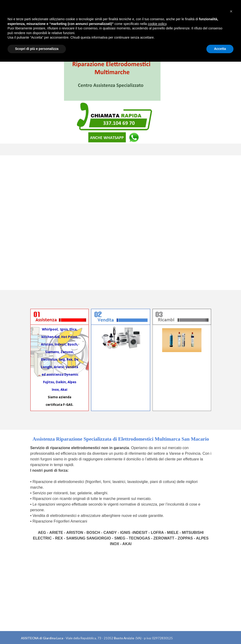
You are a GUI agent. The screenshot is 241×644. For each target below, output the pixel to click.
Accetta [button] (220, 631)
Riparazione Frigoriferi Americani (60, 521)
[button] (231, 594)
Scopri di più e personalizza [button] (37, 631)
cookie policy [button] (157, 606)
